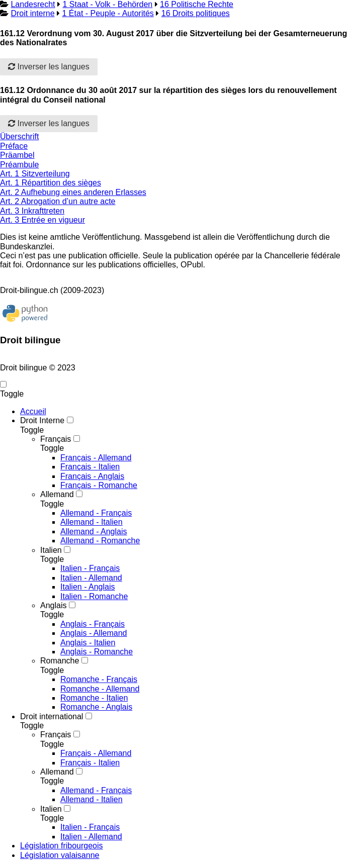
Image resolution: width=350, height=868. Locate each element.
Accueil (33, 411)
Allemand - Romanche (100, 541)
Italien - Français (90, 568)
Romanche (60, 661)
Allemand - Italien (92, 522)
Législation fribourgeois (62, 846)
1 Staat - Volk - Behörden (107, 4)
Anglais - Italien (88, 643)
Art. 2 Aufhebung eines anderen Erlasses (73, 192)
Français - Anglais (92, 476)
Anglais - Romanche (97, 652)
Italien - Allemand (91, 578)
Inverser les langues (49, 67)
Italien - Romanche (94, 596)
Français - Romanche (99, 485)
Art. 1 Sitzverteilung (35, 174)
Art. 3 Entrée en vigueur (42, 220)
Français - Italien (90, 467)
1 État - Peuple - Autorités (108, 13)
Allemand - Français (96, 513)
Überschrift (19, 136)
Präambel (17, 155)
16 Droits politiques (196, 13)
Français (56, 439)
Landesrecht (33, 4)
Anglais (53, 605)
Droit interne (32, 13)
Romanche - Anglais (96, 707)
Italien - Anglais (88, 587)
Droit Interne (42, 420)
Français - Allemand (96, 458)
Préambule (19, 165)
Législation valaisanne (60, 855)
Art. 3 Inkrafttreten (32, 211)
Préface (14, 146)
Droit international (52, 716)
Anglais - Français (93, 624)
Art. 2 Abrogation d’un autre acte (58, 201)
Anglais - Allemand (94, 633)
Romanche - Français (99, 679)
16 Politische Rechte (197, 4)
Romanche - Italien (94, 698)
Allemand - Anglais (94, 532)
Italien (51, 550)
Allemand (57, 494)
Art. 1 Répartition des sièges (51, 183)
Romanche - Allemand (100, 689)
